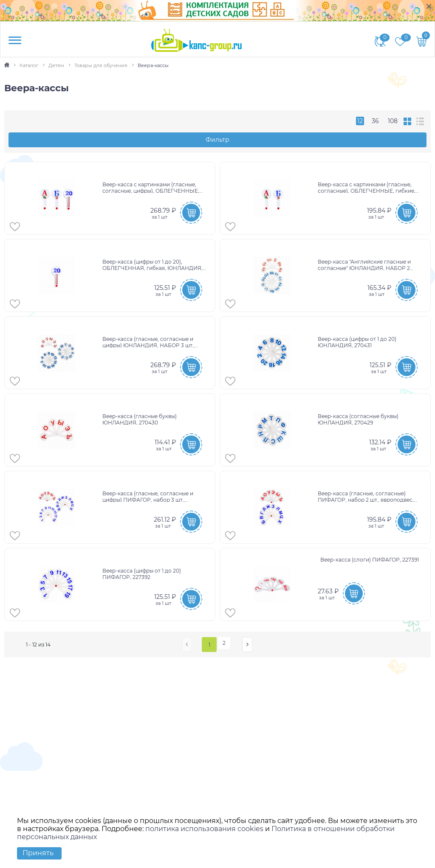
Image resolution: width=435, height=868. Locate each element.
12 (360, 121)
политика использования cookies (204, 829)
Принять (38, 853)
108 (393, 121)
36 (375, 121)
